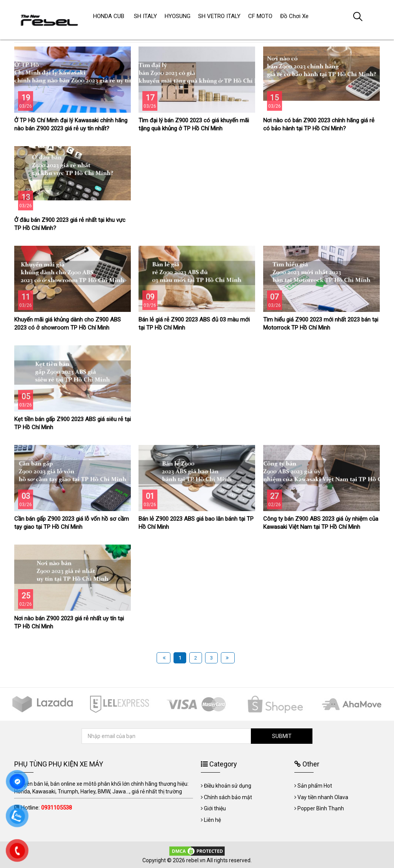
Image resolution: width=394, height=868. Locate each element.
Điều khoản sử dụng (228, 786)
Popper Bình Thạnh (321, 808)
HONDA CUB (109, 16)
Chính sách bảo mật (228, 797)
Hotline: (46, 808)
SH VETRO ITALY (219, 16)
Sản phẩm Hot (315, 786)
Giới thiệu (215, 808)
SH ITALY (145, 16)
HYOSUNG (178, 16)
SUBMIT (282, 736)
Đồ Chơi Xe (294, 16)
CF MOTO (260, 16)
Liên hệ (212, 820)
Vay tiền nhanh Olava (323, 797)
